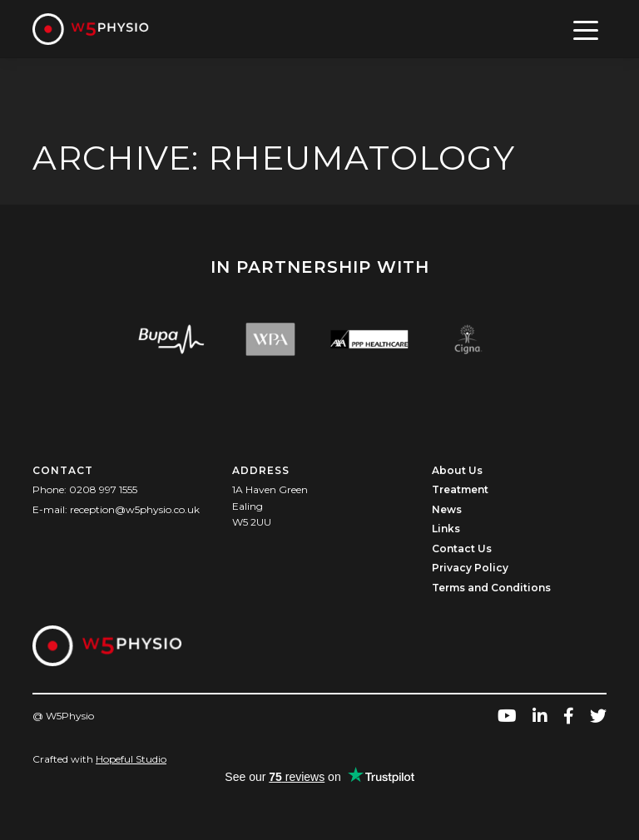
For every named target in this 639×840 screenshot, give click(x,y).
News (447, 509)
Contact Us (462, 548)
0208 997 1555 (103, 489)
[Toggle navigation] (586, 29)
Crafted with (99, 759)
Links (446, 529)
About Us (457, 470)
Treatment (460, 489)
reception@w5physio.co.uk (135, 509)
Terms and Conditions (491, 588)
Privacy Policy (470, 568)
